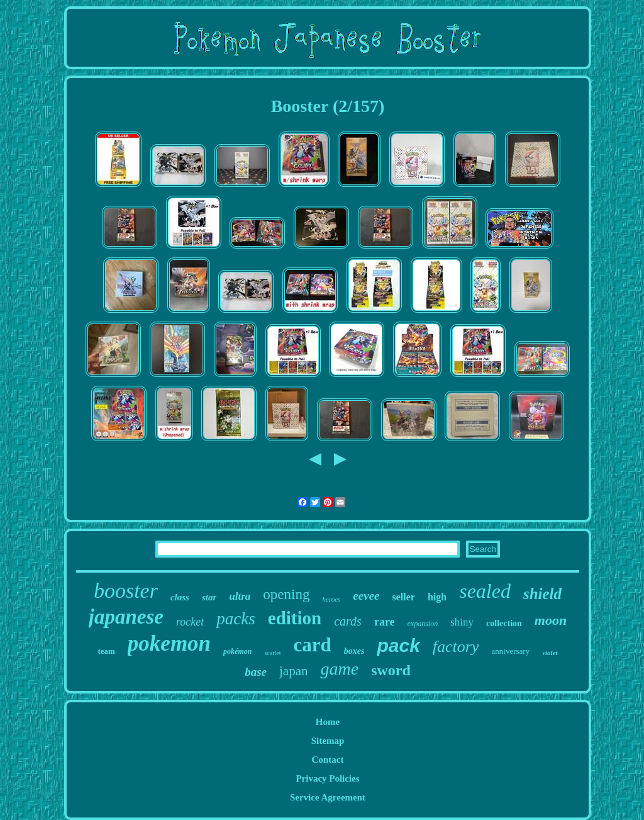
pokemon (169, 643)
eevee (366, 596)
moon (551, 620)
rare (385, 622)
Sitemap (328, 741)
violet (550, 653)
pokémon (237, 651)
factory (456, 647)
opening (286, 594)
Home (328, 722)
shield (542, 594)
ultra (240, 596)
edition (295, 618)
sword (391, 670)
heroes (331, 599)
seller (404, 597)
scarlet (272, 653)
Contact (328, 760)
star (209, 597)
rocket (190, 622)
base (256, 672)
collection (504, 623)
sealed (485, 591)
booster (126, 591)
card (313, 645)
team (106, 651)
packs (236, 619)
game (339, 669)
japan (293, 671)
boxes (354, 651)
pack (398, 645)
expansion (423, 624)
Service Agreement (328, 797)
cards (348, 621)
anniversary (511, 651)
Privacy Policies (327, 778)
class (180, 597)
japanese (126, 617)
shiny (462, 622)
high (437, 597)
